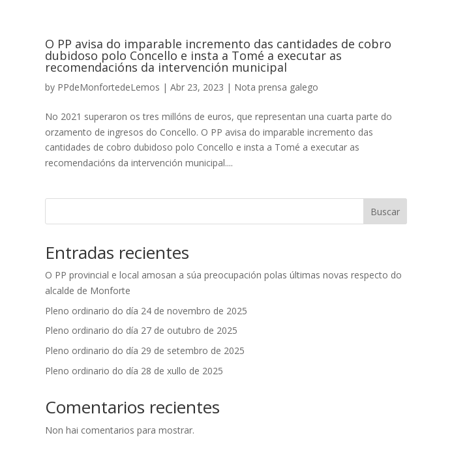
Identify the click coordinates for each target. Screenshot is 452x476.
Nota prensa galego (276, 87)
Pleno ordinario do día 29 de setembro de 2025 (145, 350)
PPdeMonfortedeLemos (109, 87)
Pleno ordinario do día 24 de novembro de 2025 (146, 311)
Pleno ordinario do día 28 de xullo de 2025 (134, 371)
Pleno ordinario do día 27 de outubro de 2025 (141, 330)
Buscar (385, 212)
